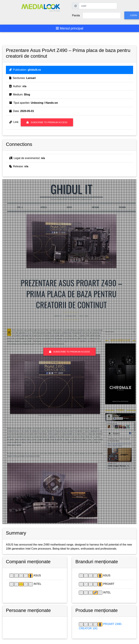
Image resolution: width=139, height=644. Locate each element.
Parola (76, 15)
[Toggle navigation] (70, 28)
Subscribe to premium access (47, 122)
